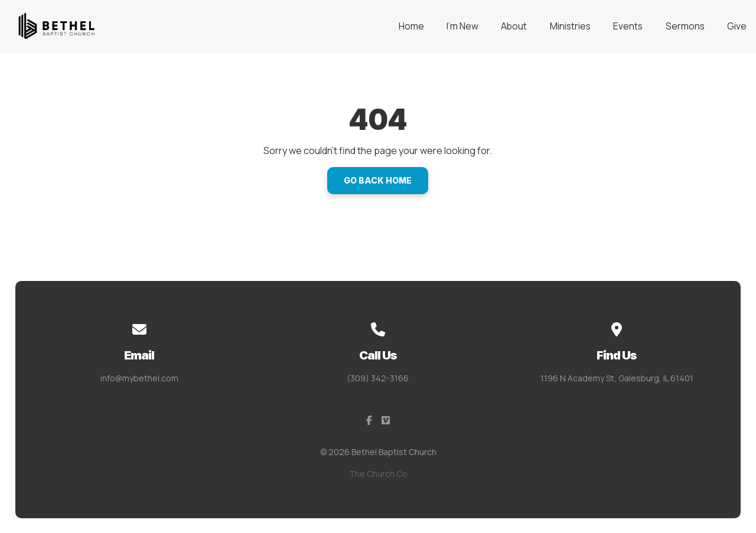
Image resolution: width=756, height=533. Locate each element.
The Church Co (378, 474)
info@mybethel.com (139, 378)
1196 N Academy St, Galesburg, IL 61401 (617, 378)
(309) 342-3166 (378, 378)
